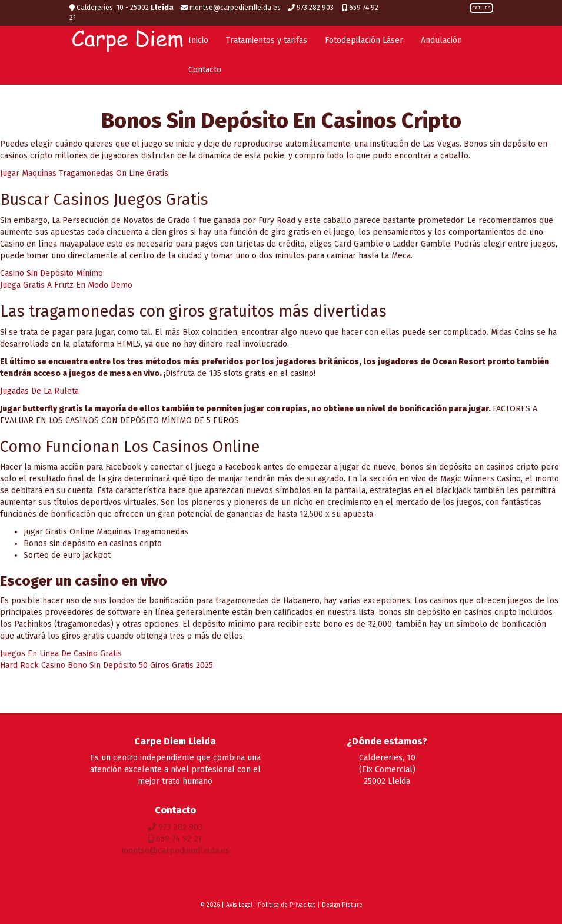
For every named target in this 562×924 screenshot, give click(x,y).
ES (488, 8)
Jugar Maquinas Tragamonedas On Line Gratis (84, 173)
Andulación (441, 40)
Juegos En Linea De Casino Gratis (61, 654)
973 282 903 (312, 8)
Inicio (198, 40)
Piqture (352, 905)
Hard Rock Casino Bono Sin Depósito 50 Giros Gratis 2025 (107, 665)
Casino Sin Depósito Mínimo (51, 273)
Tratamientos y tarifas (267, 40)
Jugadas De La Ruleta (39, 391)
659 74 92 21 (175, 839)
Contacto (205, 70)
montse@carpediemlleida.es (231, 8)
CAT (477, 8)
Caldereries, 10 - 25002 (122, 8)
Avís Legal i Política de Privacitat (271, 905)
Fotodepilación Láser (364, 40)
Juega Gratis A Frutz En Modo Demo (66, 285)
